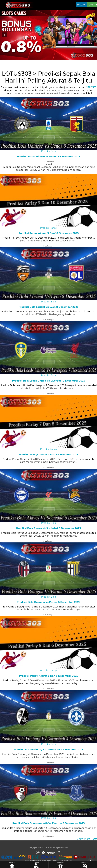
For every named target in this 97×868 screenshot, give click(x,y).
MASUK (81, 5)
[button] (5, 35)
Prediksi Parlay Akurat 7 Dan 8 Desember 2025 (48, 454)
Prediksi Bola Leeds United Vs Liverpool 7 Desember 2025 (48, 381)
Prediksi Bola (48, 151)
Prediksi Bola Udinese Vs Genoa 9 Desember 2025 (48, 156)
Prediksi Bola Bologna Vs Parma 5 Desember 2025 (49, 602)
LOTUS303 (91, 87)
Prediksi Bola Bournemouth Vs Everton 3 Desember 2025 (49, 823)
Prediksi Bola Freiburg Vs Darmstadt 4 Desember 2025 (48, 749)
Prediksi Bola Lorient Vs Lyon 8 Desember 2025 (48, 307)
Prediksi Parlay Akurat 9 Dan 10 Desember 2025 (49, 233)
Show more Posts (87, 839)
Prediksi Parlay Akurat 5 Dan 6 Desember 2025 (48, 676)
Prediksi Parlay (49, 228)
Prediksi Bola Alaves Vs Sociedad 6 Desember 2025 (49, 528)
